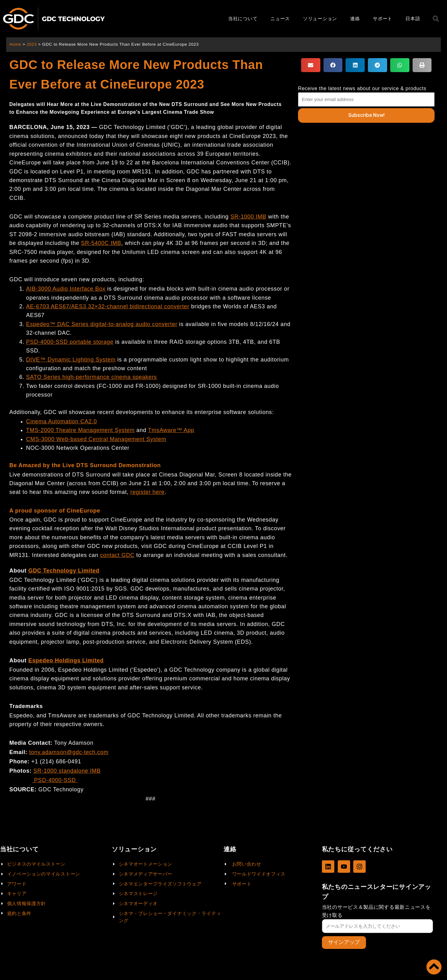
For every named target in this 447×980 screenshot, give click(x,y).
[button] (311, 65)
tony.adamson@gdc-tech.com (69, 752)
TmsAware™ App (171, 430)
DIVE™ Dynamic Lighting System (71, 360)
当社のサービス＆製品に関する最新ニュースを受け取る (376, 911)
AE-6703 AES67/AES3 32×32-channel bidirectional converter (108, 306)
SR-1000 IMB (248, 217)
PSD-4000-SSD (55, 780)
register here (147, 492)
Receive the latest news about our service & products (362, 88)
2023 (32, 44)
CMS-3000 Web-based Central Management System (96, 439)
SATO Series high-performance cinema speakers (91, 377)
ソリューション (320, 18)
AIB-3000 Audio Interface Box (66, 289)
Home (15, 44)
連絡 (355, 18)
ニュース (280, 18)
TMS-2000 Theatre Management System (80, 430)
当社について (243, 18)
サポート (383, 18)
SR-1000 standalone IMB (67, 771)
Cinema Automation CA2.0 (61, 421)
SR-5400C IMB (101, 243)
